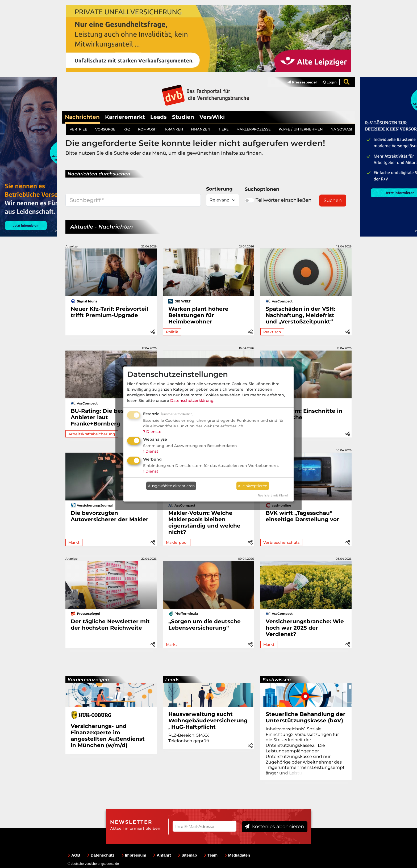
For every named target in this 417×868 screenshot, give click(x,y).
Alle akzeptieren (253, 486)
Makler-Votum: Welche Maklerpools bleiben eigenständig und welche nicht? (204, 523)
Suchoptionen (262, 189)
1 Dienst (151, 451)
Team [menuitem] (211, 855)
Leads (159, 117)
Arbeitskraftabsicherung (92, 434)
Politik (172, 332)
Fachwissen (277, 680)
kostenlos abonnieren (274, 827)
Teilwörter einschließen (278, 200)
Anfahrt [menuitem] (162, 855)
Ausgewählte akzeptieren (171, 486)
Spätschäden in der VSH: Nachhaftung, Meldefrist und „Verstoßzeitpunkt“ (300, 315)
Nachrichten (82, 117)
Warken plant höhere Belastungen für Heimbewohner (198, 315)
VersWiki (212, 117)
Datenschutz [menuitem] (101, 855)
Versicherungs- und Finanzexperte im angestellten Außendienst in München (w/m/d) (108, 736)
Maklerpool (177, 542)
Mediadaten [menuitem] (237, 855)
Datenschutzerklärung (192, 401)
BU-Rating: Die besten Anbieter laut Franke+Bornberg (102, 417)
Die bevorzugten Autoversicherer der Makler (110, 516)
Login (329, 82)
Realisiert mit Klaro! (273, 495)
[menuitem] (299, 82)
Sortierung (219, 189)
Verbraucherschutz (281, 542)
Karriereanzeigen (88, 680)
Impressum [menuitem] (134, 855)
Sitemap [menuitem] (187, 855)
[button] (153, 331)
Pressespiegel (302, 82)
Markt (74, 542)
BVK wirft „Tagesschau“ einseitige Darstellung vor (302, 516)
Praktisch (272, 332)
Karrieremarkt (125, 117)
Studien (183, 117)
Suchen (333, 200)
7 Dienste (152, 432)
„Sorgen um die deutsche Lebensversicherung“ (205, 625)
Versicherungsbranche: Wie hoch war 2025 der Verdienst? (305, 628)
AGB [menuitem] (74, 855)
